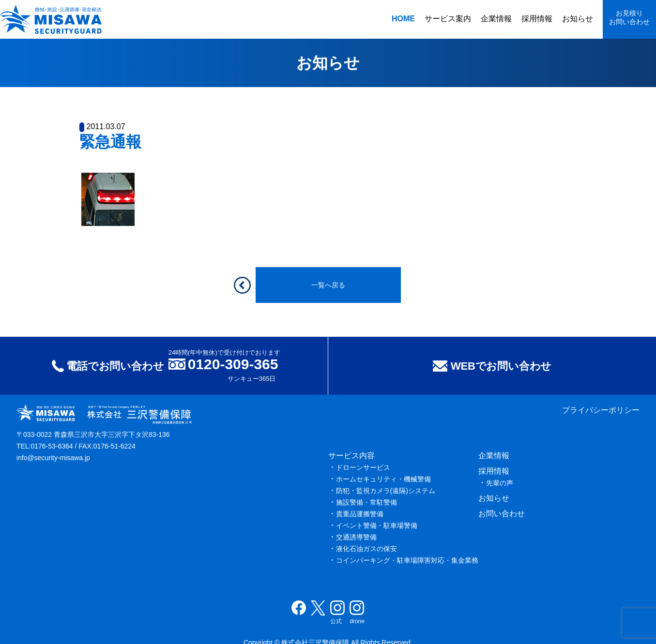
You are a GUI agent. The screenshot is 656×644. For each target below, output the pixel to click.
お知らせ (578, 19)
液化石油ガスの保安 (366, 549)
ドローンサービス (363, 467)
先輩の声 (500, 483)
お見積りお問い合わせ (629, 17)
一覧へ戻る (328, 285)
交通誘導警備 (356, 537)
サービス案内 (448, 19)
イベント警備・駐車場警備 (377, 525)
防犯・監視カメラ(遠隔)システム (386, 491)
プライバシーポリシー (601, 410)
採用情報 (537, 19)
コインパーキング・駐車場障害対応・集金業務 (407, 560)
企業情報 (496, 19)
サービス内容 (351, 456)
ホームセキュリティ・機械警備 (383, 479)
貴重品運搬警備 (360, 514)
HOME (403, 19)
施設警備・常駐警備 (366, 502)
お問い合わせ (502, 514)
